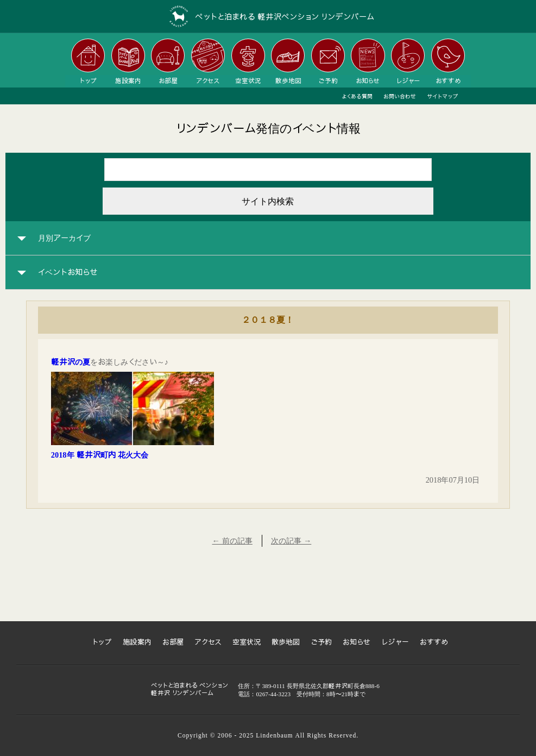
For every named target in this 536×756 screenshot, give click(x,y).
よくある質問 (357, 96)
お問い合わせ (400, 96)
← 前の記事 (232, 541)
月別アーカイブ (64, 238)
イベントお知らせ (68, 272)
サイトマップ (443, 96)
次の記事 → (291, 541)
